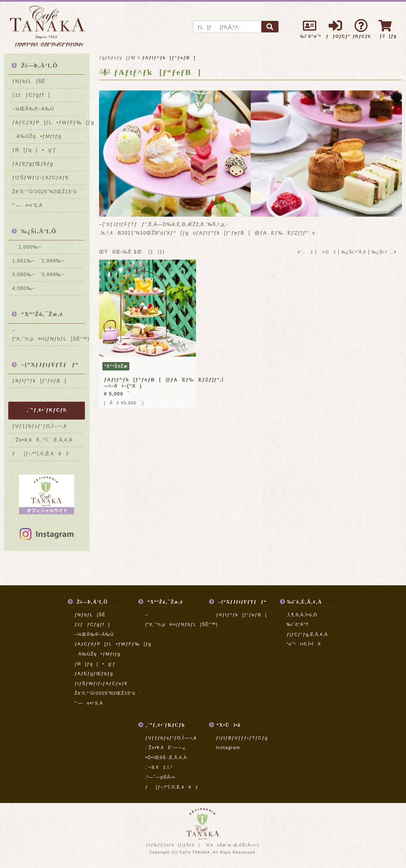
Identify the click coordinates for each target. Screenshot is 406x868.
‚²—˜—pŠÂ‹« (160, 777)
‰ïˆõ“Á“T (298, 624)
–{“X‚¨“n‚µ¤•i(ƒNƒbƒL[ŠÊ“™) (48, 334)
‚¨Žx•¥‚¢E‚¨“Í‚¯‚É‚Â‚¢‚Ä (42, 440)
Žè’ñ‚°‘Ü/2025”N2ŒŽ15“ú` (48, 192)
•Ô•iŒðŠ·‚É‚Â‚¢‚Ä (166, 757)
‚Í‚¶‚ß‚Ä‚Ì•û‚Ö (302, 615)
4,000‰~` (27, 288)
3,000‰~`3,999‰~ (38, 274)
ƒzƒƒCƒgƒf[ (31, 95)
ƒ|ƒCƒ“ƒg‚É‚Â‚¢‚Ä (307, 634)
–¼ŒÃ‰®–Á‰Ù (33, 109)
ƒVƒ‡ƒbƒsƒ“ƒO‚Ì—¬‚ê (39, 426)
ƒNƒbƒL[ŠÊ (29, 81)
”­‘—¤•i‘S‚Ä (27, 205)
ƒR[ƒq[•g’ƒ (34, 150)
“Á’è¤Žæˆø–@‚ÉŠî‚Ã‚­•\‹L (232, 845)
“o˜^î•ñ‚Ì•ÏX (304, 644)
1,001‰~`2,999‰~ (38, 261)
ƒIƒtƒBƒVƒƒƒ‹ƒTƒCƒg (242, 738)
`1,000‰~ (27, 247)
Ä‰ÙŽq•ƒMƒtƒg (37, 136)
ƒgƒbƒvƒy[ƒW (117, 58)
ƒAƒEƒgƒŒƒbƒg (33, 164)
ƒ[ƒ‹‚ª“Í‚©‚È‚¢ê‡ (40, 454)
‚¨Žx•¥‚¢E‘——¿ (166, 747)
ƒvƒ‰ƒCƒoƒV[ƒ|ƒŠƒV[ (173, 845)
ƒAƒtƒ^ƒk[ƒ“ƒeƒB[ (39, 381)
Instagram (228, 747)
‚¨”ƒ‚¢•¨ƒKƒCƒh (47, 410)
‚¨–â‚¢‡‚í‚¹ (159, 767)
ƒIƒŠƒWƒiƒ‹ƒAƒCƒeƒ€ (40, 177)
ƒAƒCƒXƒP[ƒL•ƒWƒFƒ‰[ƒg (48, 122)
